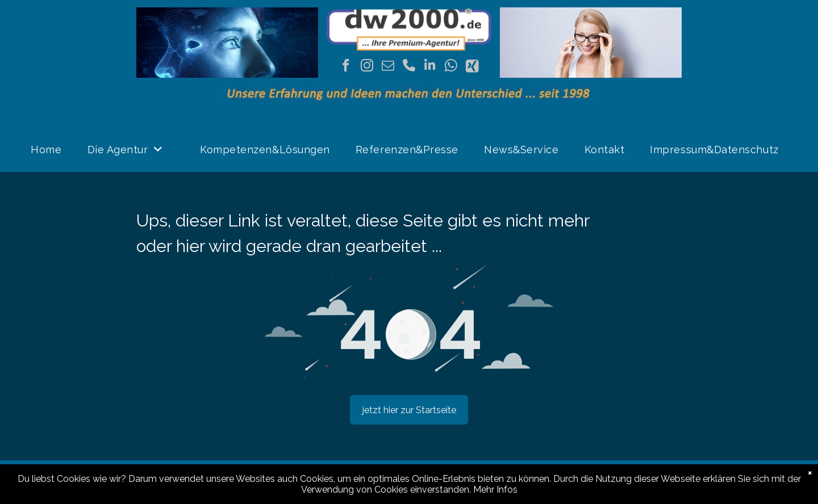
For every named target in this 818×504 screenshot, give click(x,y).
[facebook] (346, 67)
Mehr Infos (495, 490)
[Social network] (472, 67)
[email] (388, 67)
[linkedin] (430, 67)
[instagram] (367, 67)
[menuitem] (50, 150)
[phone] (409, 67)
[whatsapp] (451, 67)
